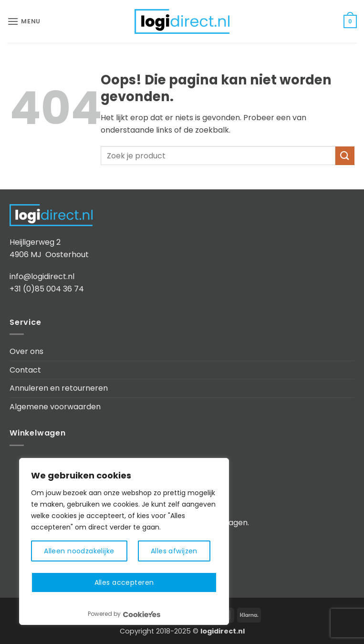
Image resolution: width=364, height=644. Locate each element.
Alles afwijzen (174, 551)
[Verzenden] (345, 156)
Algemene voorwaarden (55, 407)
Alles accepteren (124, 582)
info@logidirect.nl (42, 276)
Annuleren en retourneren (59, 388)
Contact (25, 370)
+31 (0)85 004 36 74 (47, 289)
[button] (24, 21)
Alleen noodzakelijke (79, 551)
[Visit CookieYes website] (142, 614)
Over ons (26, 351)
